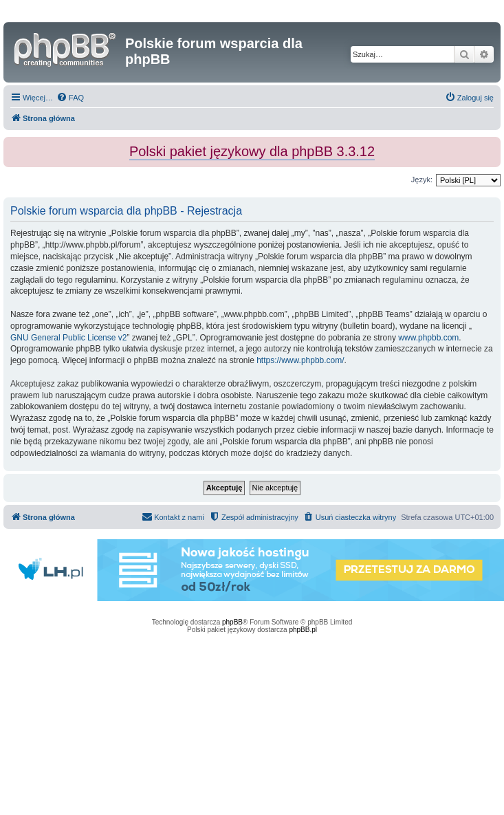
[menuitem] (70, 98)
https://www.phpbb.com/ (300, 360)
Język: (422, 180)
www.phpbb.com (428, 338)
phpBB (232, 622)
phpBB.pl (303, 630)
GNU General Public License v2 (68, 338)
